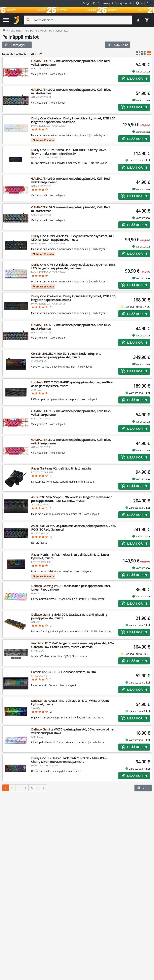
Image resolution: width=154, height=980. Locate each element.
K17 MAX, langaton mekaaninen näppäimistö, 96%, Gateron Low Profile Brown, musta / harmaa (73, 645)
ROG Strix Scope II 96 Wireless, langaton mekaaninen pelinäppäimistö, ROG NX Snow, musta (72, 499)
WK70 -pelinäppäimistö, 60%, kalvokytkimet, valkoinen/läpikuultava (73, 731)
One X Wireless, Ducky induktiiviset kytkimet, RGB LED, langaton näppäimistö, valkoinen (74, 120)
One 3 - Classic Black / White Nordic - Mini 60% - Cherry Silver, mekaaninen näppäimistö (69, 760)
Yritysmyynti (106, 3)
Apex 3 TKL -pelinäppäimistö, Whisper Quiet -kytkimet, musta (71, 703)
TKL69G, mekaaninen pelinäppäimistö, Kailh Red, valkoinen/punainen (71, 180)
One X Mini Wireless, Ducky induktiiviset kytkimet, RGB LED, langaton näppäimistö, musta (73, 238)
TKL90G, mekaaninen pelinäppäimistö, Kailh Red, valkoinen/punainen (71, 63)
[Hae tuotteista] (82, 20)
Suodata (118, 45)
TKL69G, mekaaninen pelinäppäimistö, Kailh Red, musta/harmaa (71, 209)
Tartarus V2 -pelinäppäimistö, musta (61, 468)
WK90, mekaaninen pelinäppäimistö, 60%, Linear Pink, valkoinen (71, 588)
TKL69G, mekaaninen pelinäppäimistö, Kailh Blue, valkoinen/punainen (71, 441)
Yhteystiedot (123, 3)
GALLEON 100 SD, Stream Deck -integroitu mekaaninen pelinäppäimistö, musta (66, 355)
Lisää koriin (134, 79)
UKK (94, 3)
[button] (139, 3)
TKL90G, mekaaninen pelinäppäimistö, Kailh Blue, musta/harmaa (71, 92)
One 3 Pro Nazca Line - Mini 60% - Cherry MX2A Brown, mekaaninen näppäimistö (69, 152)
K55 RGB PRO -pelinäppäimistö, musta (63, 672)
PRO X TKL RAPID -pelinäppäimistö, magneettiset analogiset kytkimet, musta (72, 384)
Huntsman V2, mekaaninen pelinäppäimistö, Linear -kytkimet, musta (71, 556)
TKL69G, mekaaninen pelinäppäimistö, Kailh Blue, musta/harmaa (71, 327)
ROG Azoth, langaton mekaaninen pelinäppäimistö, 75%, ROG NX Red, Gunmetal (73, 528)
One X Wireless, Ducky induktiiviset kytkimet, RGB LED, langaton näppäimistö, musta (74, 298)
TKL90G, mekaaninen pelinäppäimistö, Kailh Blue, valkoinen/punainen (71, 413)
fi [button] (148, 3)
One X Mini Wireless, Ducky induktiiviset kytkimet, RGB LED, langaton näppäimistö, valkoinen (73, 266)
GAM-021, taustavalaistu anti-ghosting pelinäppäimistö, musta (69, 616)
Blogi (86, 3)
